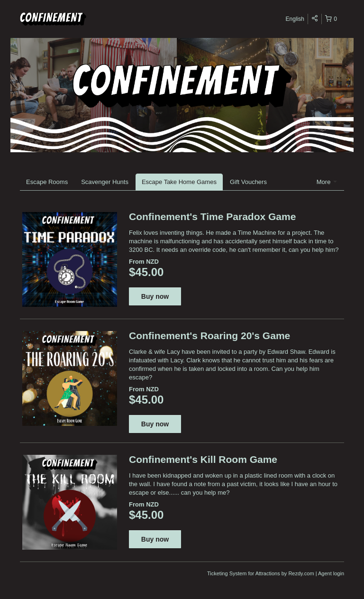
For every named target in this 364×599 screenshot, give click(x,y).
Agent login (331, 573)
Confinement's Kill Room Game (203, 459)
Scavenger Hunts (105, 182)
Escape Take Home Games (179, 182)
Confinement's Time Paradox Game (212, 217)
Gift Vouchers (248, 182)
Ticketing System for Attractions (244, 573)
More (327, 182)
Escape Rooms (47, 182)
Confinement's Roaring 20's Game (209, 336)
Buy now (155, 296)
